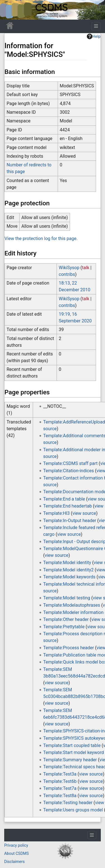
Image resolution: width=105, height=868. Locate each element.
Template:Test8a (60, 796)
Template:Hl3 (56, 513)
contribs (67, 274)
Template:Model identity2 (68, 570)
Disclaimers (14, 862)
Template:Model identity (67, 563)
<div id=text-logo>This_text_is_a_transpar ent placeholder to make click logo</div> (9, 10)
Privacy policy (16, 845)
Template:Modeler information (73, 612)
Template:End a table (64, 499)
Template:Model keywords (69, 577)
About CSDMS (17, 853)
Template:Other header (66, 619)
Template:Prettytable (64, 627)
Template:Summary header (70, 760)
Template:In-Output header (70, 521)
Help (94, 36)
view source (84, 513)
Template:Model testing (67, 598)
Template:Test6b (60, 781)
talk (86, 268)
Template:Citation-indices (68, 471)
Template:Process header (68, 648)
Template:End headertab (67, 506)
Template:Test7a (60, 788)
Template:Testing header (68, 803)
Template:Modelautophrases (72, 605)
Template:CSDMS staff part (70, 463)
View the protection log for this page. (41, 238)
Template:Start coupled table (72, 745)
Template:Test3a (60, 774)
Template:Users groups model (73, 810)
